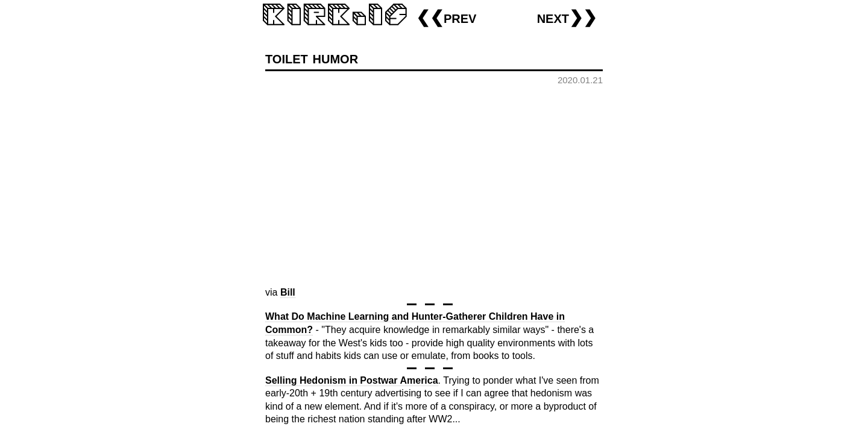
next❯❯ (567, 17)
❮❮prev (446, 17)
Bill (288, 292)
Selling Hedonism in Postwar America (352, 380)
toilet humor (312, 58)
